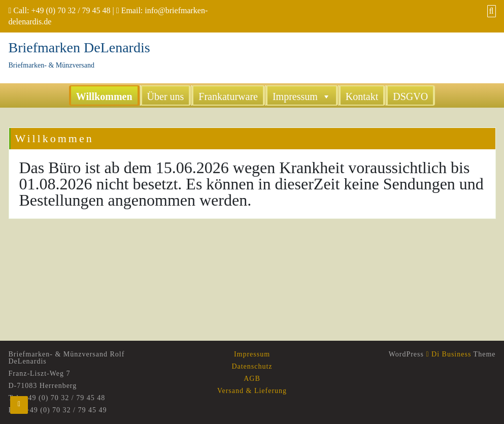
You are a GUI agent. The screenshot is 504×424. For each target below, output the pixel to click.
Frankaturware (228, 96)
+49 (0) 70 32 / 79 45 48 (71, 10)
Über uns (166, 96)
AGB (252, 379)
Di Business (448, 354)
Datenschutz (252, 366)
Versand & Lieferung (252, 391)
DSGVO (410, 96)
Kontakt (362, 96)
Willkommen (104, 96)
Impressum (302, 96)
